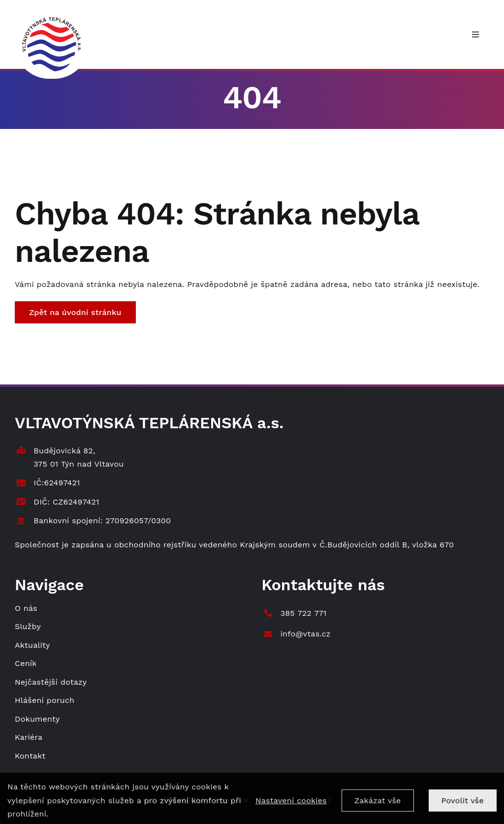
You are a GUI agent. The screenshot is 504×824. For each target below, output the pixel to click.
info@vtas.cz (306, 634)
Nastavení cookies (291, 806)
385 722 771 (304, 613)
